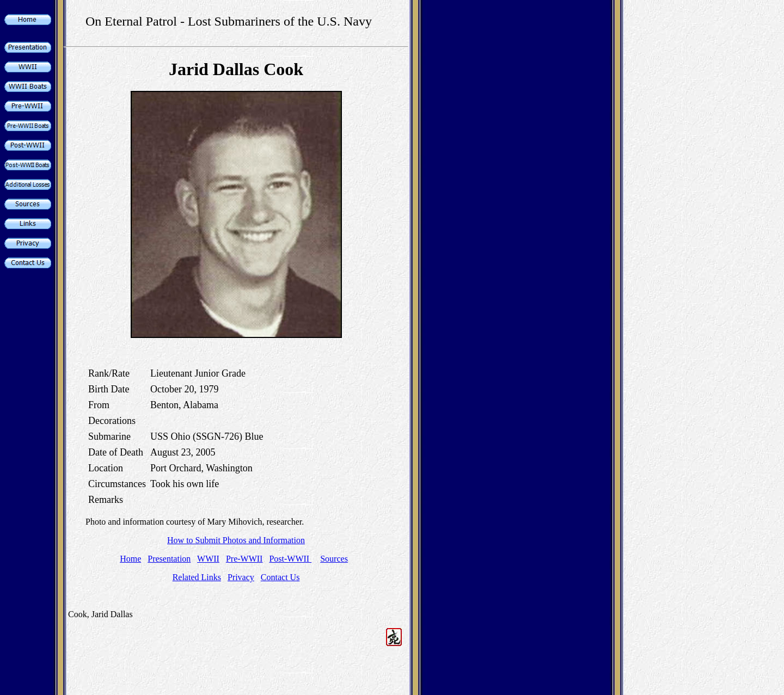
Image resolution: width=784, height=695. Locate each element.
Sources (334, 559)
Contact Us (280, 577)
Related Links (197, 577)
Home (130, 559)
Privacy (241, 577)
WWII (208, 559)
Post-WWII (290, 559)
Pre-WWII (244, 559)
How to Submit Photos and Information (236, 540)
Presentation (169, 559)
